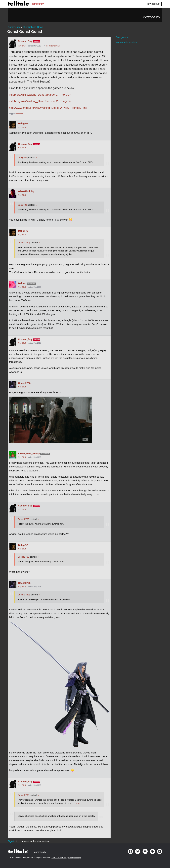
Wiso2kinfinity (26, 191)
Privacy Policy (74, 858)
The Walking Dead (52, 46)
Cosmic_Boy (25, 41)
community (38, 4)
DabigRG (23, 124)
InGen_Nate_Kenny (29, 454)
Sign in (11, 841)
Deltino (22, 283)
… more (76, 803)
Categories (151, 17)
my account (154, 4)
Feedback (19, 114)
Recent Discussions (127, 42)
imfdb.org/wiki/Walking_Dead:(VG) (40, 95)
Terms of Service (59, 858)
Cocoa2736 (24, 383)
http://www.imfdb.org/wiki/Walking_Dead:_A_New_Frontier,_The (48, 108)
